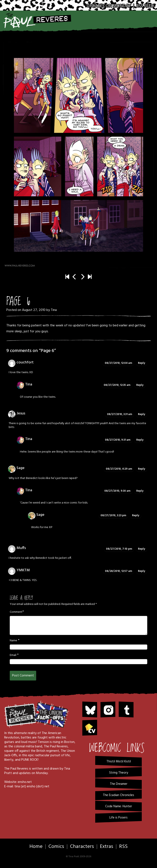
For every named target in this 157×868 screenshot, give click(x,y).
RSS (123, 847)
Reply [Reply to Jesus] (142, 414)
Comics (56, 847)
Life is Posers (118, 818)
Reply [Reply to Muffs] (142, 549)
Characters (82, 847)
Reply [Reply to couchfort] (142, 363)
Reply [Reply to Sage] (142, 469)
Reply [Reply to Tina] (140, 385)
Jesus (21, 413)
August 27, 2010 (34, 310)
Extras (107, 847)
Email (13, 655)
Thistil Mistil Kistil (119, 762)
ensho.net (25, 782)
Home (36, 847)
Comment (16, 612)
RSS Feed (145, 6)
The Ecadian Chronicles (118, 795)
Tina (54, 310)
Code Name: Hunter (119, 806)
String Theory (119, 773)
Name (13, 641)
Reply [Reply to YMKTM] (142, 571)
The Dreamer (119, 784)
